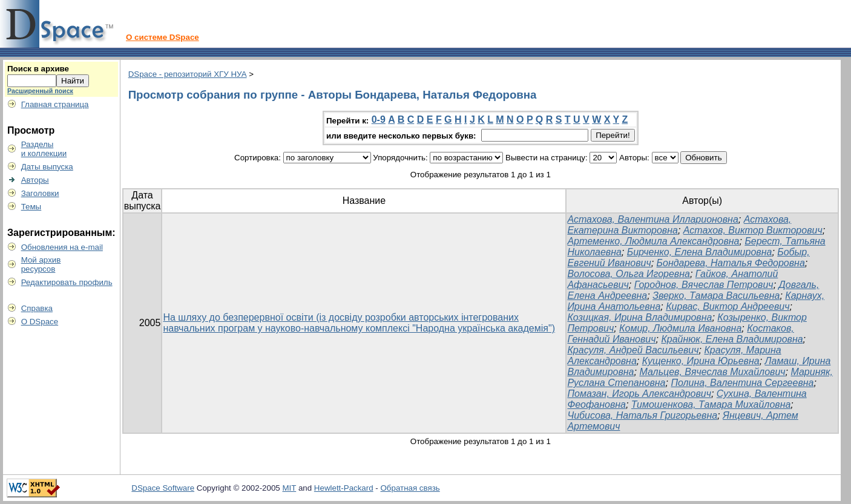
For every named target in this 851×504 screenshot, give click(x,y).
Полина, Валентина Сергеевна (742, 383)
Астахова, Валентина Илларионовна (652, 219)
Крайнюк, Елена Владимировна (732, 339)
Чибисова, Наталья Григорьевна (642, 415)
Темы (31, 207)
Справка (37, 308)
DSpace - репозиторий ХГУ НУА (188, 74)
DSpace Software (163, 488)
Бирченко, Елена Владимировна (700, 252)
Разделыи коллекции (44, 149)
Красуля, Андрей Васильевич (633, 350)
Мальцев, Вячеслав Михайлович (712, 372)
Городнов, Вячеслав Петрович (704, 285)
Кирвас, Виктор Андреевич (728, 306)
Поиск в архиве (38, 69)
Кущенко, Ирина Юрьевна (701, 361)
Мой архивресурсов (41, 264)
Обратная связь (410, 488)
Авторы (35, 180)
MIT (289, 488)
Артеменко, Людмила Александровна (653, 241)
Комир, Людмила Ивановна (680, 328)
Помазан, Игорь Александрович (639, 394)
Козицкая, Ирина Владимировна (639, 317)
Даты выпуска (47, 167)
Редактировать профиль (67, 282)
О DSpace (40, 322)
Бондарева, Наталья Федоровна (731, 263)
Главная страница (55, 104)
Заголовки (40, 193)
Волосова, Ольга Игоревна (629, 274)
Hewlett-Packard (344, 488)
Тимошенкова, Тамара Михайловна (711, 404)
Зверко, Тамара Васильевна (716, 296)
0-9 (379, 119)
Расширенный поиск (40, 91)
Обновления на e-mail (62, 247)
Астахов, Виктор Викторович (753, 230)
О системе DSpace (163, 37)
